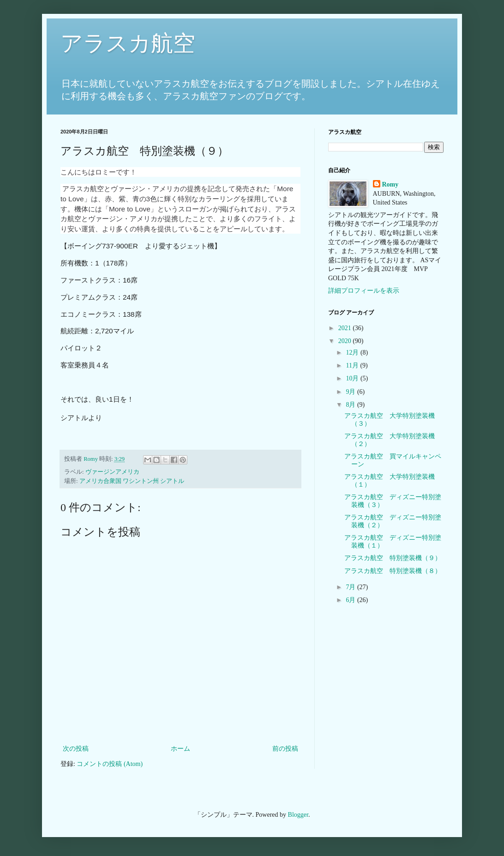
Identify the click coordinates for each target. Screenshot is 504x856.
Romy (390, 184)
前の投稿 (285, 749)
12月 (353, 353)
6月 (351, 600)
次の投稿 (76, 749)
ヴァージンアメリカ (112, 472)
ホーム (180, 749)
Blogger (298, 815)
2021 (346, 328)
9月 (351, 392)
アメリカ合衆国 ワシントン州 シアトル (132, 481)
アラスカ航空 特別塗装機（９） (393, 558)
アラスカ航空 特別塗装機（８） (393, 571)
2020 (346, 341)
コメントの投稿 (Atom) (110, 764)
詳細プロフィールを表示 (364, 291)
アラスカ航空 (128, 43)
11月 (353, 365)
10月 (353, 378)
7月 (351, 587)
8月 (351, 405)
